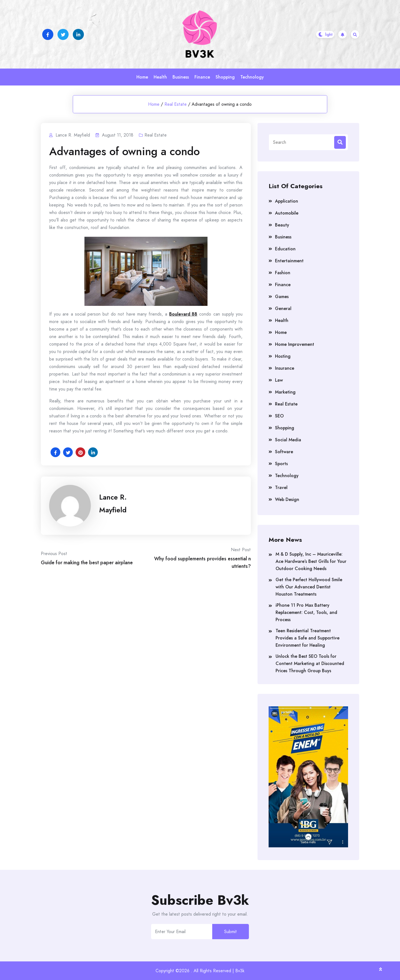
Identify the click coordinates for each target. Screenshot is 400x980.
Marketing (285, 392)
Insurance (285, 368)
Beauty (282, 225)
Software (284, 452)
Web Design (287, 499)
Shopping (225, 77)
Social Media (288, 440)
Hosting (283, 356)
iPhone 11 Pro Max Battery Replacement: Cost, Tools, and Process (306, 612)
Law (279, 380)
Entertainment (289, 261)
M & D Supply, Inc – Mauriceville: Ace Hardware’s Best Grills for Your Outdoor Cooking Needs (311, 561)
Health (160, 77)
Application (287, 201)
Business (181, 77)
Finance (202, 77)
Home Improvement (295, 344)
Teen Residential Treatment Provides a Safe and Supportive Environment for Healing (307, 638)
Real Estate (176, 104)
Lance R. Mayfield (113, 503)
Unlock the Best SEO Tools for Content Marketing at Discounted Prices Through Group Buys (310, 663)
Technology (252, 77)
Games (282, 297)
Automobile (287, 213)
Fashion (283, 273)
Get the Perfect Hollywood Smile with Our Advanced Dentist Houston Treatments (309, 587)
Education (285, 249)
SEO (279, 416)
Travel (281, 488)
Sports (281, 464)
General (283, 308)
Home (142, 77)
